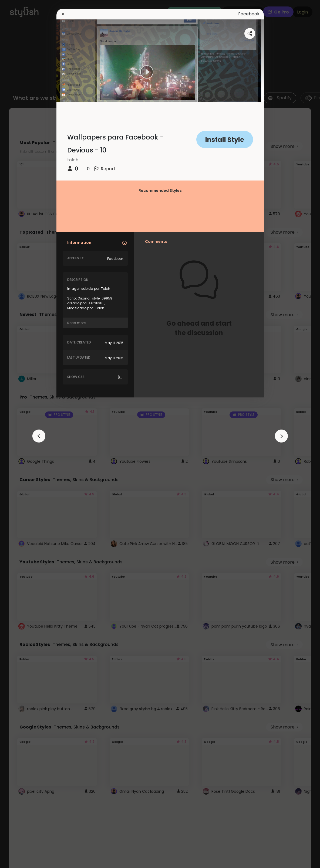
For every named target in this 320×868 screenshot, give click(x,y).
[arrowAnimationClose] (39, 436)
